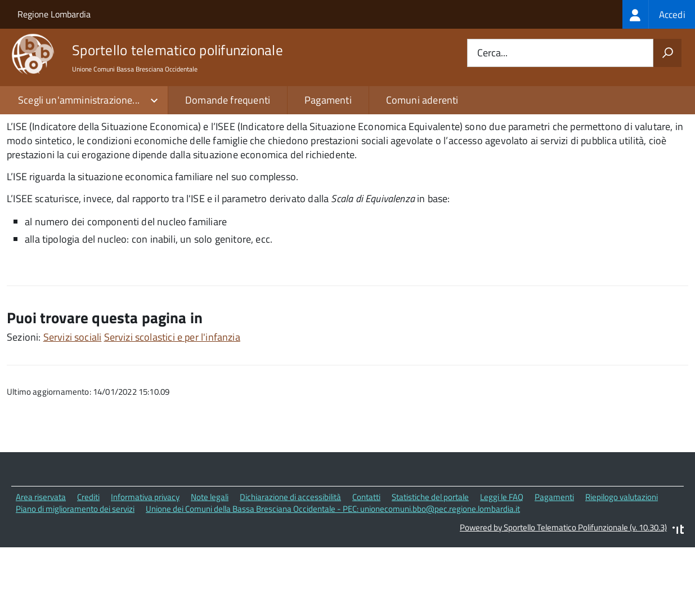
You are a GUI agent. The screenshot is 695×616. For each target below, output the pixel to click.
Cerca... (492, 53)
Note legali (210, 567)
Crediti (88, 567)
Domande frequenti (228, 100)
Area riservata (41, 567)
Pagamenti (328, 100)
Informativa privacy (145, 567)
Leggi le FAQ (502, 567)
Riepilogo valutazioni (622, 567)
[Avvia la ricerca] (667, 53)
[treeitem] (659, 14)
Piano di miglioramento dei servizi (75, 578)
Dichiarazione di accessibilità (290, 567)
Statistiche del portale (430, 567)
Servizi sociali (73, 407)
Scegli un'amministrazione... (79, 100)
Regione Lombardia (54, 14)
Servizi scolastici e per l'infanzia (172, 407)
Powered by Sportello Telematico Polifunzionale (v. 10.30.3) (563, 597)
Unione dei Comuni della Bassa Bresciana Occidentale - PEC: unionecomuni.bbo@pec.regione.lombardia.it (333, 578)
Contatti (366, 567)
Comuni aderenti (422, 100)
